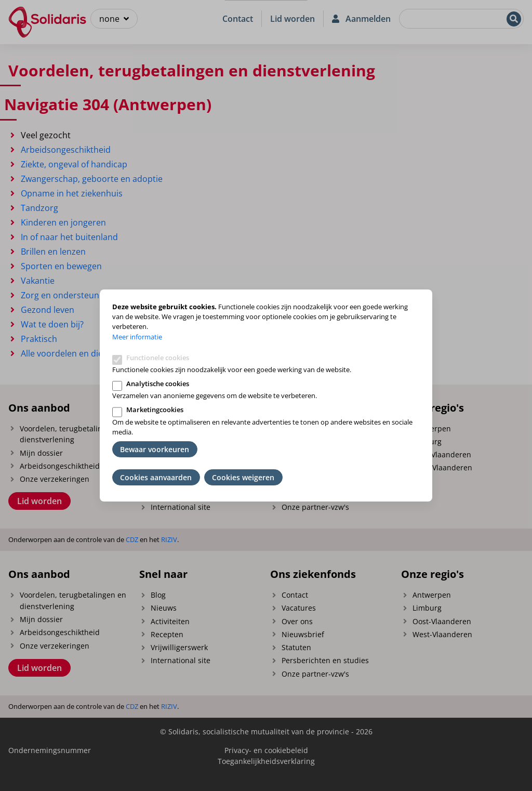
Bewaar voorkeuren (155, 449)
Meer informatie (137, 337)
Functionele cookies (158, 358)
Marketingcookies (155, 410)
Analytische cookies (158, 384)
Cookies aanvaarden (156, 477)
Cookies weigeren (243, 477)
